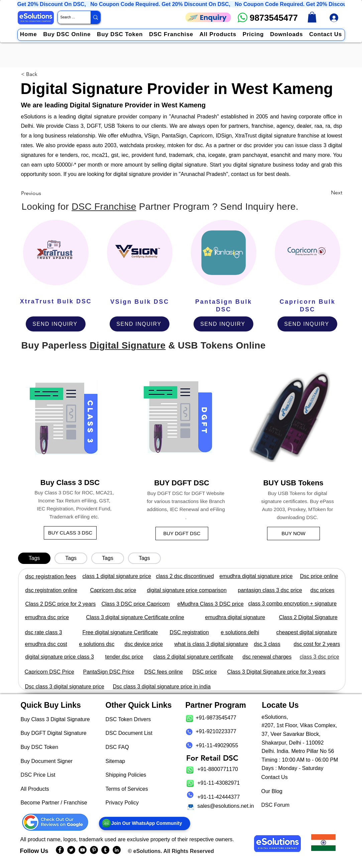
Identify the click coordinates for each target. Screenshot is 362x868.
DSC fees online (164, 672)
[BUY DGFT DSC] (182, 534)
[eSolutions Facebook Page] (60, 850)
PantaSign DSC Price (109, 672)
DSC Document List (129, 733)
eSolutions (147, 851)
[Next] (334, 193)
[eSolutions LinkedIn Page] (117, 850)
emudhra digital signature (235, 617)
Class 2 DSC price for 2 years (61, 604)
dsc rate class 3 (44, 632)
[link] (312, 17)
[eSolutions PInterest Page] (94, 850)
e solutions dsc (97, 644)
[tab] (34, 558)
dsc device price (144, 644)
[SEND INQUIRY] (56, 324)
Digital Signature (128, 345)
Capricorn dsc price (113, 590)
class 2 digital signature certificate (193, 657)
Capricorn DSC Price (49, 672)
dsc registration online (51, 590)
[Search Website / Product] (69, 17)
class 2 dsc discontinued (185, 576)
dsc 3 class (267, 644)
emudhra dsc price (47, 617)
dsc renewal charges (267, 657)
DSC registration (189, 632)
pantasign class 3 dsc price (270, 590)
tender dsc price (124, 657)
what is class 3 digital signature (211, 644)
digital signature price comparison (187, 590)
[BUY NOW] (293, 534)
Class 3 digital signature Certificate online (135, 617)
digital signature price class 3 (60, 657)
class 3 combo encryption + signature (293, 604)
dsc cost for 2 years (317, 644)
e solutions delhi (240, 632)
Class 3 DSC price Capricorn (136, 604)
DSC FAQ (117, 747)
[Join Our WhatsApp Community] (145, 824)
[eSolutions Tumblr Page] (105, 850)
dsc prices (323, 590)
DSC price (205, 672)
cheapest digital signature (307, 632)
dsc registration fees (51, 576)
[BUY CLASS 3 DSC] (70, 533)
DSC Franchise (104, 207)
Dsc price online (319, 576)
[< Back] (31, 74)
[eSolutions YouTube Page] (83, 850)
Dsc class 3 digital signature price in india (162, 687)
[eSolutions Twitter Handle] (71, 850)
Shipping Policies (126, 775)
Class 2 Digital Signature (308, 617)
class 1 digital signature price (117, 576)
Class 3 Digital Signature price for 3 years (276, 672)
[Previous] (33, 193)
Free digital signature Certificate (120, 632)
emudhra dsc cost (46, 644)
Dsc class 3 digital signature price (65, 687)
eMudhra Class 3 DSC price (211, 604)
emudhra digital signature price (256, 576)
